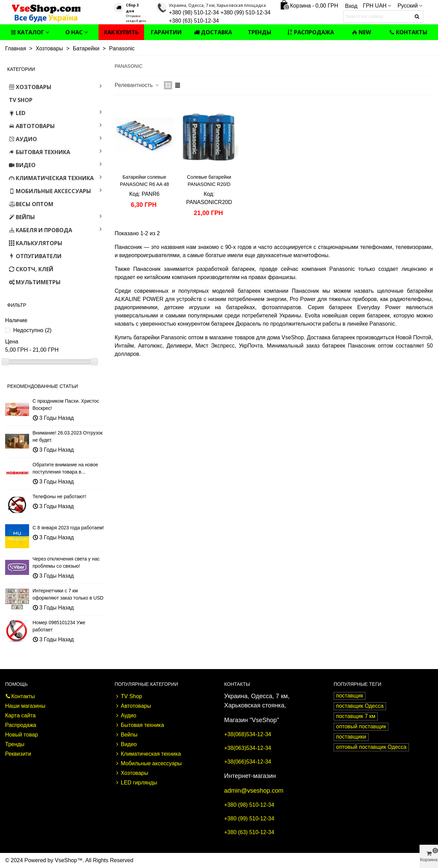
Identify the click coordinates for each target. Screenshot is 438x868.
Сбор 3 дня (132, 8)
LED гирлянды (136, 783)
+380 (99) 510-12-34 (249, 819)
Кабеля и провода (41, 230)
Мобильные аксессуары (50, 191)
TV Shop (21, 100)
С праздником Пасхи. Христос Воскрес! (66, 405)
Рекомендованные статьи (43, 386)
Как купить (121, 32)
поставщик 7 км (356, 716)
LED (17, 113)
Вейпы (22, 217)
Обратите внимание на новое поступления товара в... (65, 468)
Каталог (27, 32)
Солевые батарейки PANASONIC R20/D (209, 181)
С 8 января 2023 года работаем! (68, 528)
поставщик (350, 696)
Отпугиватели (35, 256)
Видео (22, 165)
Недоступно (32, 330)
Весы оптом (31, 204)
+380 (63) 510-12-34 (249, 832)
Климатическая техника (51, 178)
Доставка (213, 32)
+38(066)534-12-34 (248, 762)
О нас (74, 32)
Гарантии (166, 32)
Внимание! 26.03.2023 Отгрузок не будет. (68, 436)
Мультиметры (35, 282)
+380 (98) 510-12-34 (249, 805)
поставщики (351, 737)
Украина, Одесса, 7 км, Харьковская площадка (217, 5)
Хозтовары (30, 87)
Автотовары (32, 126)
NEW (361, 32)
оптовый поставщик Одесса (371, 747)
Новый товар (22, 735)
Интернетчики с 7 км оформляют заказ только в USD (68, 594)
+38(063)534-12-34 (248, 748)
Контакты (408, 32)
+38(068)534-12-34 (248, 734)
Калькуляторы (36, 243)
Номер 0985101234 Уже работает (59, 626)
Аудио (23, 139)
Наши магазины (25, 706)
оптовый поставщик (361, 726)
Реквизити (18, 754)
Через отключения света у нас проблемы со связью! (66, 562)
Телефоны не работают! (59, 496)
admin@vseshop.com (254, 791)
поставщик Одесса (360, 706)
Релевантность (137, 85)
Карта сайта (20, 715)
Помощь (16, 684)
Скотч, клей (31, 269)
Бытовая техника (40, 152)
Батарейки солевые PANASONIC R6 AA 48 (144, 181)
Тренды (260, 32)
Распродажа (311, 32)
